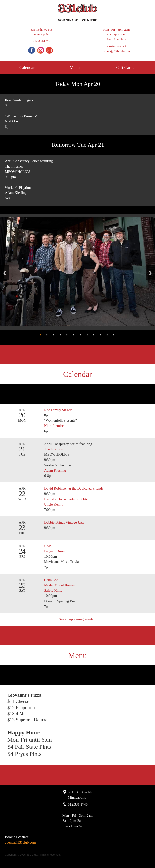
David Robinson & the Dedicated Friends (74, 488)
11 (107, 335)
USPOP (50, 546)
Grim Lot (51, 580)
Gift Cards (125, 67)
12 (114, 335)
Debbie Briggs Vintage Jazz (64, 522)
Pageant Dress (54, 551)
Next (150, 273)
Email (49, 50)
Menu (75, 67)
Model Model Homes (59, 585)
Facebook (32, 50)
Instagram (41, 50)
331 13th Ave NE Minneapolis (41, 32)
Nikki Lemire (15, 121)
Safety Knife (53, 590)
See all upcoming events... (77, 619)
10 (100, 335)
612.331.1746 (42, 41)
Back (5, 273)
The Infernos (15, 166)
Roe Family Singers (20, 100)
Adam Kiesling (16, 193)
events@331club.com (116, 51)
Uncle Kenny (54, 504)
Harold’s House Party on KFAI (66, 499)
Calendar (27, 67)
